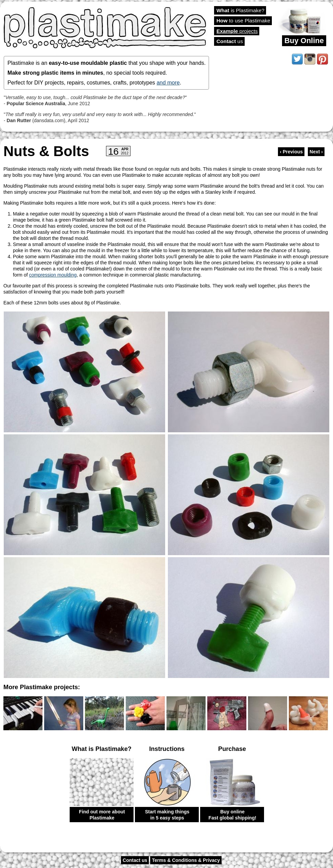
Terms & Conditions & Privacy (186, 860)
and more (168, 82)
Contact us (135, 860)
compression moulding (53, 275)
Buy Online (304, 41)
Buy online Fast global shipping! (233, 815)
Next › (316, 152)
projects (237, 31)
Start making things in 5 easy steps (167, 815)
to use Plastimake (243, 21)
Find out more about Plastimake (102, 815)
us (230, 41)
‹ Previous (291, 152)
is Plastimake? (240, 10)
